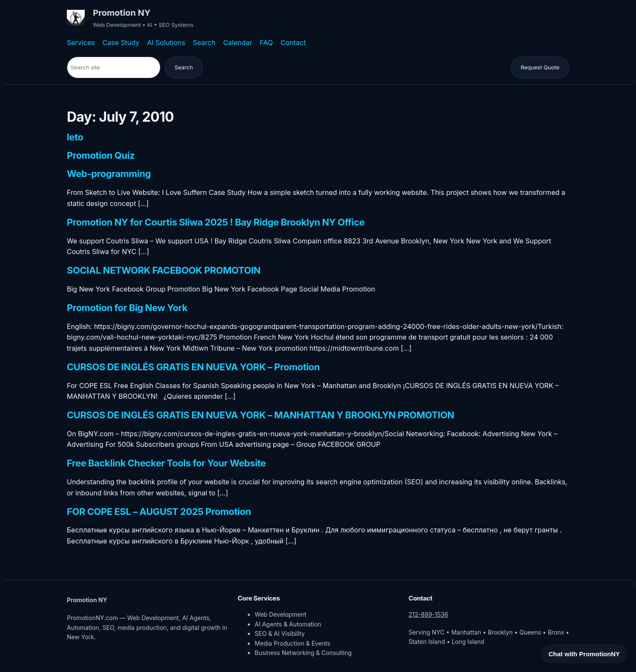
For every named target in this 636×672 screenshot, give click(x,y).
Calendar (238, 43)
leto (75, 137)
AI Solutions (166, 43)
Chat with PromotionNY (584, 654)
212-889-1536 (428, 614)
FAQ (266, 43)
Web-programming (109, 174)
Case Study (121, 43)
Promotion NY (122, 13)
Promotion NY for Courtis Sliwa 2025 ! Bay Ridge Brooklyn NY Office (216, 223)
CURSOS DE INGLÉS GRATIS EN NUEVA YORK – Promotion (193, 367)
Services (81, 43)
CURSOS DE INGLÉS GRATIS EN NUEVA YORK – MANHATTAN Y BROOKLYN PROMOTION (261, 415)
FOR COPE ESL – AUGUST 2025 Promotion (159, 512)
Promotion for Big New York (127, 308)
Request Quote (540, 67)
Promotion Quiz (101, 156)
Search (204, 43)
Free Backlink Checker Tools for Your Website (166, 463)
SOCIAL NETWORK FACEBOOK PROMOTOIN (164, 271)
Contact (293, 43)
